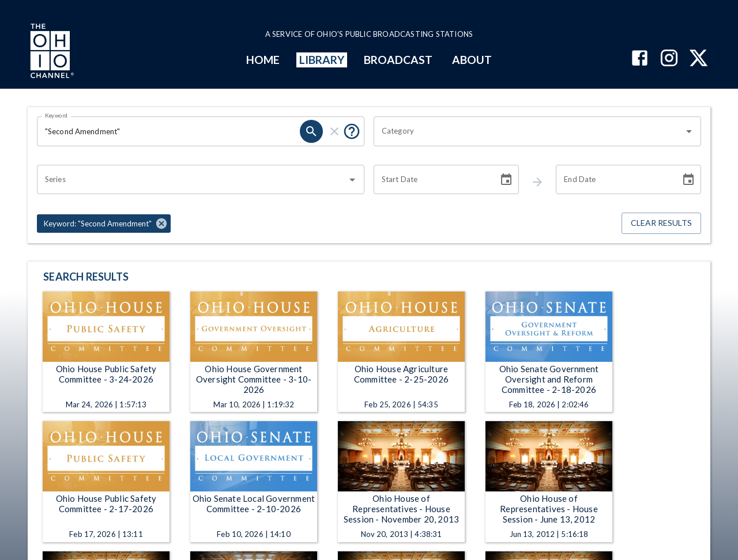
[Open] (689, 131)
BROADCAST (398, 60)
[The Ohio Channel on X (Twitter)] (699, 59)
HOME (263, 60)
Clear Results (661, 223)
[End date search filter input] (614, 180)
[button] (104, 224)
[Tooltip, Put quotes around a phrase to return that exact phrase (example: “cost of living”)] (352, 131)
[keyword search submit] (311, 131)
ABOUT (472, 60)
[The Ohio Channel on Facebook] (640, 59)
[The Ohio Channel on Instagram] (669, 59)
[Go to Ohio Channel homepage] (51, 52)
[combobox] (529, 131)
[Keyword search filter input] (168, 131)
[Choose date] (506, 180)
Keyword (57, 115)
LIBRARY (322, 60)
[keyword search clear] (334, 131)
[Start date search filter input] (432, 180)
